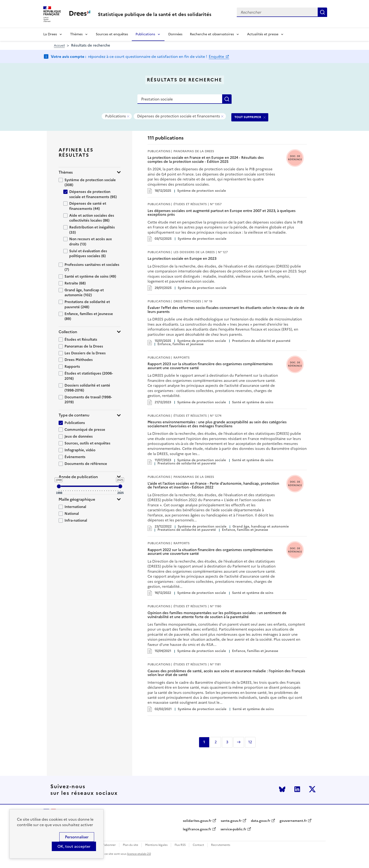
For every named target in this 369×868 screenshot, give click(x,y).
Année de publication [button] (78, 477)
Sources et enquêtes (112, 34)
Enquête (217, 56)
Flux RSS (180, 845)
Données (175, 34)
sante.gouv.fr (231, 821)
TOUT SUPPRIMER (248, 117)
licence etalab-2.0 (139, 854)
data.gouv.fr (261, 821)
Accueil (59, 46)
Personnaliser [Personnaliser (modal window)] (77, 837)
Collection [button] (68, 332)
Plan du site (130, 845)
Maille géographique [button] (77, 499)
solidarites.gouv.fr (197, 821)
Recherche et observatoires (212, 34)
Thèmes (76, 34)
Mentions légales (156, 845)
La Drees (50, 34)
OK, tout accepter (74, 846)
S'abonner (109, 845)
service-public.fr (233, 829)
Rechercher (322, 12)
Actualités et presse (263, 34)
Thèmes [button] (66, 172)
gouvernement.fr (293, 821)
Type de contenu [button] (74, 415)
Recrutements (221, 845)
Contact (198, 845)
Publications (145, 34)
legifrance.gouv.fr (197, 829)
